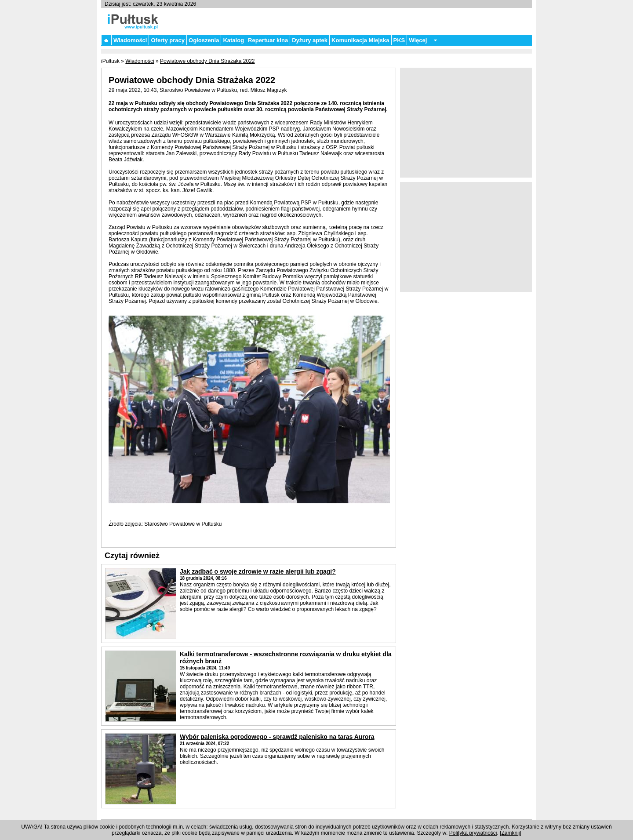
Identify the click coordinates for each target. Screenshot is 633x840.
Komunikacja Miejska (360, 40)
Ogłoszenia (204, 40)
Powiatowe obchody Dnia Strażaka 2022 (207, 61)
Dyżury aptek (310, 40)
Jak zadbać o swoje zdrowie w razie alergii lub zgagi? (258, 571)
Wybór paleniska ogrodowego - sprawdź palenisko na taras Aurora (277, 737)
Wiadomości (130, 40)
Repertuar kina (268, 40)
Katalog (233, 40)
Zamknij (511, 833)
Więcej (418, 40)
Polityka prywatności (473, 833)
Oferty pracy (168, 40)
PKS (399, 40)
